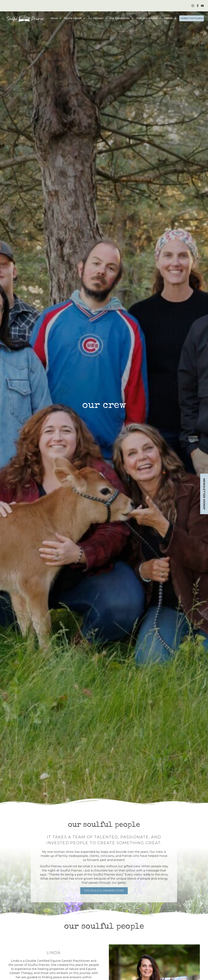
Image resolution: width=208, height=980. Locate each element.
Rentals (170, 18)
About (56, 18)
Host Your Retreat (149, 18)
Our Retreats (98, 18)
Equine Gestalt (75, 18)
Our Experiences (122, 18)
